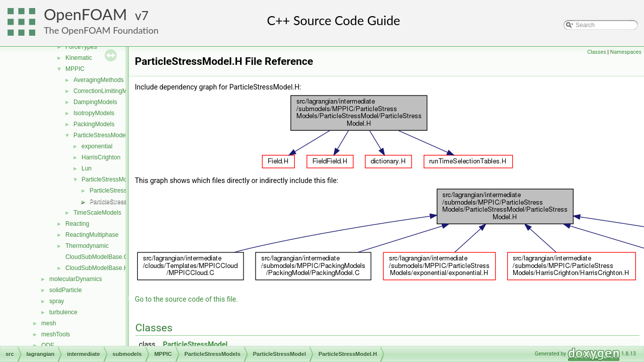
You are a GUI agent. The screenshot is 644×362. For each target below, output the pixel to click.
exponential (97, 146)
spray (57, 301)
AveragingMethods (99, 80)
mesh (49, 323)
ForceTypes (81, 47)
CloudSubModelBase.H (97, 268)
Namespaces (626, 52)
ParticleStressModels (102, 135)
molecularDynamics (76, 279)
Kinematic (79, 58)
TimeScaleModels (97, 213)
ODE (48, 345)
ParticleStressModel (108, 179)
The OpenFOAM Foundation (101, 30)
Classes (596, 52)
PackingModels (94, 124)
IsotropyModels (94, 113)
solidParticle (66, 290)
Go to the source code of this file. (186, 299)
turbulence (63, 312)
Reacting (77, 224)
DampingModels (95, 102)
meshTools (56, 334)
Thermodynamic (87, 246)
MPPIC (75, 69)
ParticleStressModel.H (119, 202)
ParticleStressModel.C (119, 191)
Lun (87, 168)
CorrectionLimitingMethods (109, 91)
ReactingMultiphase (92, 235)
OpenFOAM (86, 14)
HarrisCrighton (101, 157)
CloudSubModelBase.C (97, 257)
